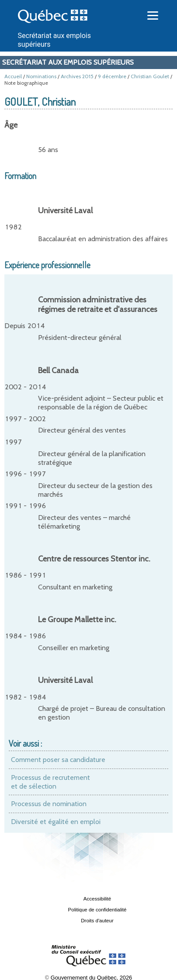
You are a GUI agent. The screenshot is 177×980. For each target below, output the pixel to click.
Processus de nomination (49, 804)
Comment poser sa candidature (58, 760)
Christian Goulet (150, 76)
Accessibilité (97, 899)
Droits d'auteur (97, 921)
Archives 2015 (77, 76)
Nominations (41, 76)
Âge (11, 125)
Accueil (13, 76)
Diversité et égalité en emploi (56, 822)
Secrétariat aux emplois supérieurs (68, 62)
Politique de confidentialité (97, 910)
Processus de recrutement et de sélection (50, 782)
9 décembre (112, 76)
